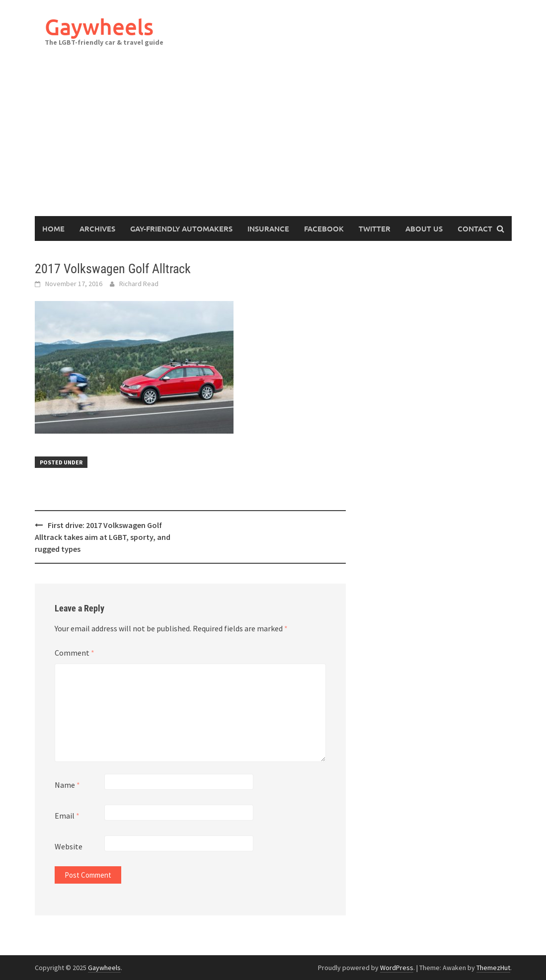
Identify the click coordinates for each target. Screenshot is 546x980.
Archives (97, 228)
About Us (424, 228)
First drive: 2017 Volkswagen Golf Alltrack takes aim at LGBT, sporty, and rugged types (103, 537)
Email (67, 816)
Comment (75, 653)
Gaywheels (99, 27)
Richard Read (139, 284)
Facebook (324, 228)
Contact (475, 228)
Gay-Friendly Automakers (181, 228)
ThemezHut (493, 968)
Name (67, 785)
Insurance (268, 228)
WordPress (397, 968)
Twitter (375, 228)
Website (69, 846)
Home (53, 228)
